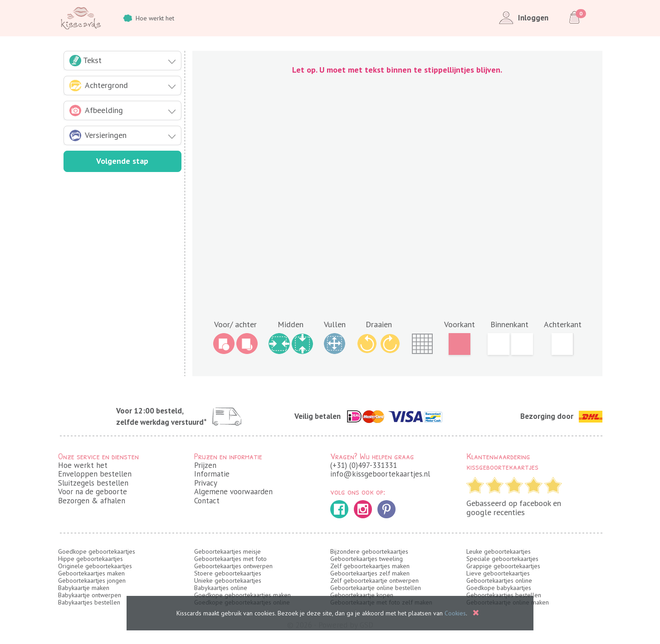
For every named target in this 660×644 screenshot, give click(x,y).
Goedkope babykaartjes (499, 588)
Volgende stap (122, 161)
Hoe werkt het (149, 18)
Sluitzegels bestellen (93, 483)
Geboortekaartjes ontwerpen (233, 566)
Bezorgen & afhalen (92, 501)
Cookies (455, 613)
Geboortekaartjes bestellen (504, 595)
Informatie (212, 474)
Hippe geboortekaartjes (90, 559)
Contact (207, 501)
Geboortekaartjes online (499, 580)
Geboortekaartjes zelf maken (370, 573)
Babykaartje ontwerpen (90, 595)
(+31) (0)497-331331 (364, 465)
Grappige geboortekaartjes (503, 566)
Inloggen (522, 18)
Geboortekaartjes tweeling (367, 559)
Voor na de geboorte (93, 492)
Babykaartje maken (84, 588)
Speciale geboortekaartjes (502, 559)
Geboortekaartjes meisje (227, 551)
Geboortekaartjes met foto (230, 559)
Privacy (206, 483)
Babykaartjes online (221, 588)
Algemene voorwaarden (233, 492)
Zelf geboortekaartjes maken (370, 566)
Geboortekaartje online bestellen (376, 588)
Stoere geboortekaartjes (228, 573)
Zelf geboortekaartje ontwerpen (374, 580)
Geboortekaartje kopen (362, 595)
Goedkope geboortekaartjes (97, 551)
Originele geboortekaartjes (95, 566)
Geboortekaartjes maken (91, 573)
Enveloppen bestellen (95, 474)
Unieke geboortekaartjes (228, 580)
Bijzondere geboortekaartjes (369, 551)
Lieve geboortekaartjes (498, 573)
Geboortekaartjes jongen (92, 580)
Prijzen (205, 465)
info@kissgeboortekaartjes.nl (380, 474)
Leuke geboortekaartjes (499, 551)
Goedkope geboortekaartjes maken (242, 595)
